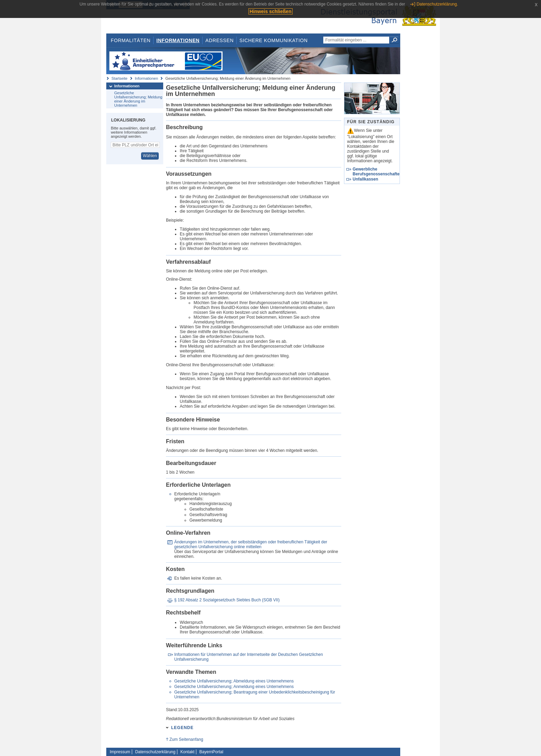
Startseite (119, 78)
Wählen (150, 156)
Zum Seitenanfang (186, 739)
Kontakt (188, 752)
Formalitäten (131, 40)
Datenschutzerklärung (155, 752)
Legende (182, 728)
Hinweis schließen (270, 11)
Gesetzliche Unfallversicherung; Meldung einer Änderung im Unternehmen (138, 99)
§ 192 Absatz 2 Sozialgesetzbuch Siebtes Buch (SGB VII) (227, 600)
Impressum (120, 752)
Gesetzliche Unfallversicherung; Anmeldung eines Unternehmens (234, 687)
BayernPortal (211, 752)
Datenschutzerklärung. (437, 4)
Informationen (178, 40)
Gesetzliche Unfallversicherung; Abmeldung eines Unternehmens (234, 681)
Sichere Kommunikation (274, 40)
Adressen (219, 40)
